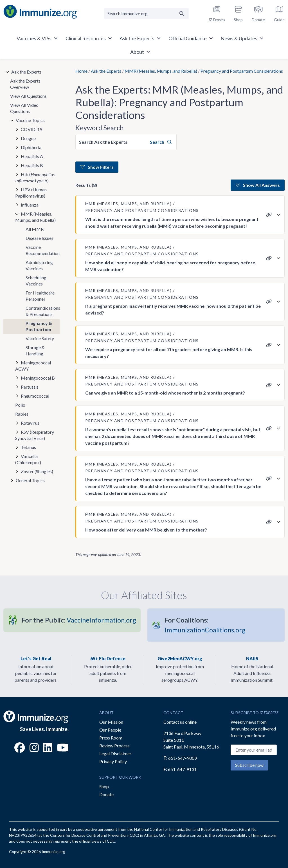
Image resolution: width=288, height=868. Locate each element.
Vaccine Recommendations (43, 250)
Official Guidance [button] (191, 38)
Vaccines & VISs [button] (37, 38)
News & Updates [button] (242, 38)
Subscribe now (249, 765)
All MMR (35, 229)
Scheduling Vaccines (36, 281)
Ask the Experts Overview (25, 84)
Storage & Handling (35, 350)
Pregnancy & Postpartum (39, 326)
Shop (104, 786)
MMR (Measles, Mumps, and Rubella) (161, 71)
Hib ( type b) (35, 177)
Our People (110, 730)
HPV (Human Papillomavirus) (31, 193)
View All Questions (28, 96)
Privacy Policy (113, 761)
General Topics (30, 480)
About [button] (140, 52)
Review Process (114, 746)
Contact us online (180, 722)
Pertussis (30, 387)
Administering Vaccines (39, 265)
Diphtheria (31, 147)
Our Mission (111, 722)
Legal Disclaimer (115, 753)
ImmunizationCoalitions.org (205, 625)
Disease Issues (40, 238)
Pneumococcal (35, 396)
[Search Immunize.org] (139, 14)
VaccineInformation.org (79, 620)
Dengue (28, 138)
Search (161, 142)
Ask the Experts (106, 71)
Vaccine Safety (40, 338)
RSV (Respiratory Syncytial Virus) (35, 435)
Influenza (30, 205)
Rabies (22, 414)
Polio (20, 405)
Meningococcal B (38, 378)
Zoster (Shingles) (37, 471)
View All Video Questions (24, 108)
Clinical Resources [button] (89, 38)
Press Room (111, 738)
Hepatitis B (32, 165)
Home (81, 71)
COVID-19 (31, 129)
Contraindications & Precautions (43, 311)
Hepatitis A (32, 156)
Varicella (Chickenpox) (28, 459)
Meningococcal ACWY (33, 366)
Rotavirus (30, 423)
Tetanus (28, 447)
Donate (106, 794)
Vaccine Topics (30, 120)
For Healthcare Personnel (40, 296)
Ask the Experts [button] (140, 38)
